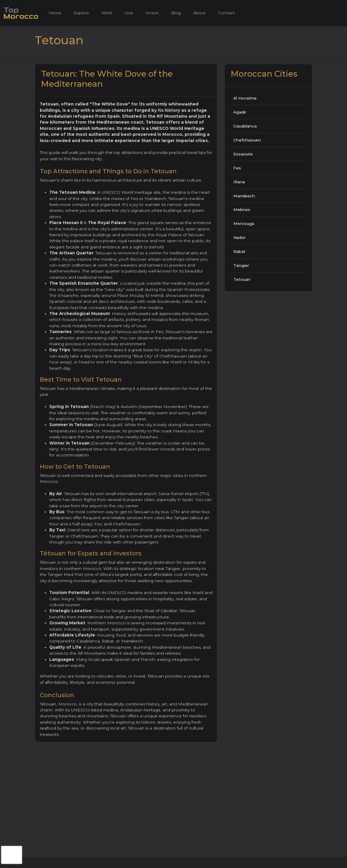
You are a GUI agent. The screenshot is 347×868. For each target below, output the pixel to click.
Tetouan (242, 279)
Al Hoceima (245, 98)
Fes (237, 168)
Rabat (239, 251)
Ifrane (239, 182)
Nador (240, 237)
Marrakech (244, 196)
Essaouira (243, 154)
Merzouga (244, 223)
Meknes (242, 209)
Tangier (241, 265)
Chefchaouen (247, 140)
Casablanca (245, 126)
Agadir (240, 112)
